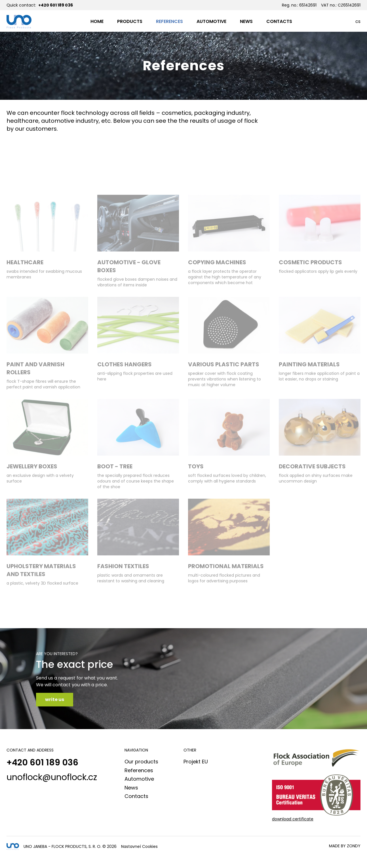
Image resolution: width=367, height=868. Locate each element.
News (131, 788)
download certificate (293, 819)
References (139, 770)
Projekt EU (196, 762)
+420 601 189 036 (56, 5)
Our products (141, 762)
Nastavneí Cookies (139, 846)
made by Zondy (345, 846)
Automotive (139, 779)
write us (55, 699)
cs (358, 21)
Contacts (136, 796)
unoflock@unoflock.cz (52, 777)
